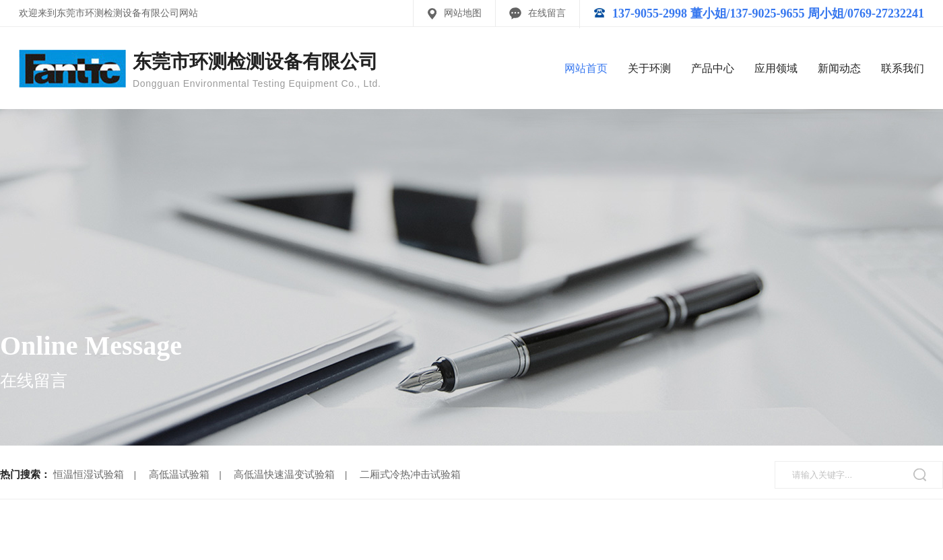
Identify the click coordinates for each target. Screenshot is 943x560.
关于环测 (649, 68)
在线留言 (547, 13)
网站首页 (586, 68)
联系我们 (903, 68)
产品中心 (713, 68)
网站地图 (463, 13)
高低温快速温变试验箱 (284, 475)
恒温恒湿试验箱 (89, 475)
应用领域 (776, 68)
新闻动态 (839, 68)
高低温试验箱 (179, 475)
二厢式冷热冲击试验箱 (410, 475)
